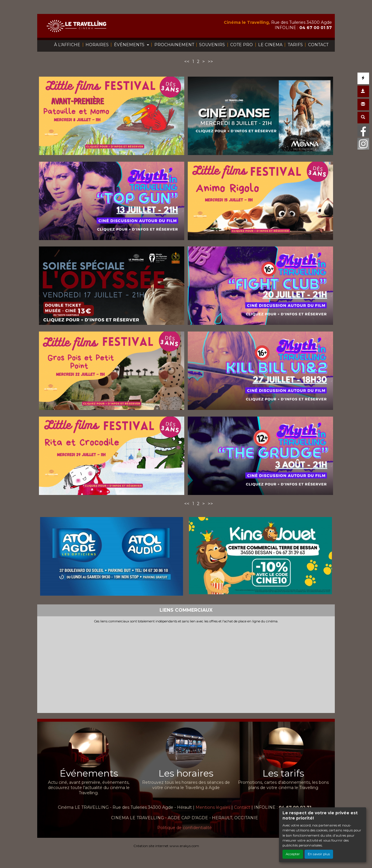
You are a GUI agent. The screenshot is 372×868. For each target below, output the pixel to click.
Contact (242, 807)
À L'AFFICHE (67, 45)
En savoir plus (319, 854)
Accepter (293, 854)
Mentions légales (213, 807)
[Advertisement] (186, 667)
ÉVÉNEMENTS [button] (130, 45)
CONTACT (318, 45)
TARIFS (295, 45)
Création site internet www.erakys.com (166, 846)
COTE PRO (242, 45)
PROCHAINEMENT (174, 45)
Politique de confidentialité (185, 828)
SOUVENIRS (212, 45)
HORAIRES (97, 45)
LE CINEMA (270, 45)
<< (187, 62)
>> (210, 62)
